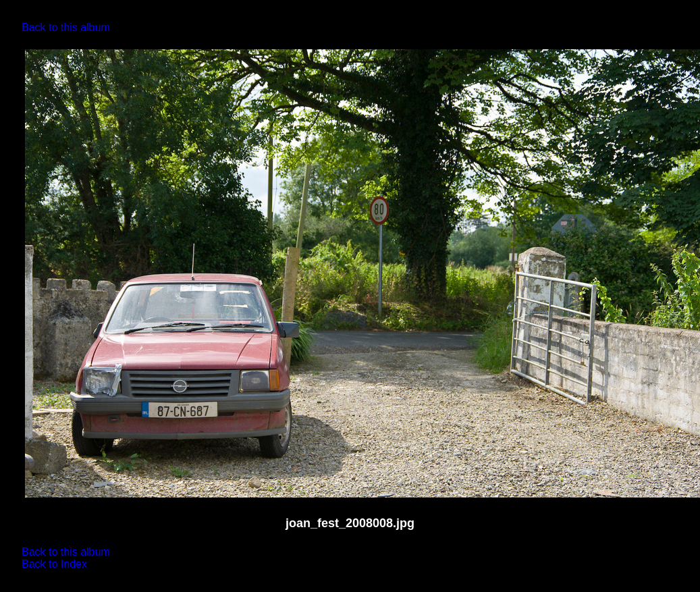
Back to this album (66, 27)
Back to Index (54, 564)
